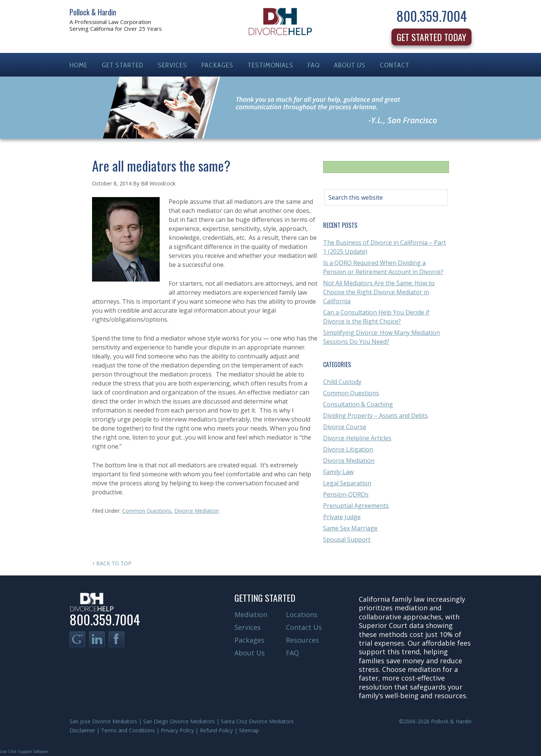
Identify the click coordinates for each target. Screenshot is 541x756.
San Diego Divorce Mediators (179, 721)
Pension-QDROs (346, 494)
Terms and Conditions (128, 730)
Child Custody (342, 382)
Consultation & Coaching (358, 404)
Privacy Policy (177, 730)
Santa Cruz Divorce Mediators (257, 721)
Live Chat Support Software (24, 751)
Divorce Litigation (348, 449)
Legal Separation (347, 483)
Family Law (338, 472)
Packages (249, 640)
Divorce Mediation (197, 511)
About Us (250, 653)
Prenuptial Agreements (356, 506)
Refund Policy (216, 730)
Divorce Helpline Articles (357, 438)
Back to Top (114, 563)
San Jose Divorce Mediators (103, 721)
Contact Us (304, 627)
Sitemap (249, 730)
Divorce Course (345, 427)
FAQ (292, 653)
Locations (302, 614)
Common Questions (147, 511)
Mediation (251, 614)
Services (248, 627)
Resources (302, 640)
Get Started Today (431, 37)
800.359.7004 (432, 16)
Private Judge (342, 517)
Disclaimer (82, 730)
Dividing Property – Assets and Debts (376, 416)
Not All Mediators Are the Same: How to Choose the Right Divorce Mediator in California (379, 292)
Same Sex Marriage (350, 528)
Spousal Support (347, 539)
